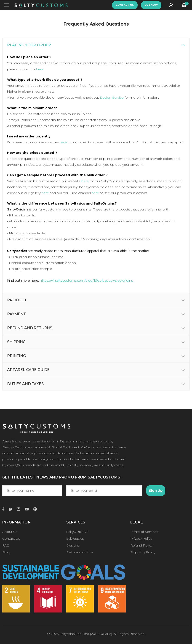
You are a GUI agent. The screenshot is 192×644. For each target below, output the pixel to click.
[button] (184, 5)
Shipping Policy (143, 552)
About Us (10, 532)
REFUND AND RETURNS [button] (30, 328)
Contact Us (11, 539)
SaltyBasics (75, 539)
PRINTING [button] (16, 356)
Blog (6, 552)
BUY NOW (151, 5)
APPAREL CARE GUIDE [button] (28, 370)
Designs (73, 545)
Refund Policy (141, 545)
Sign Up (156, 490)
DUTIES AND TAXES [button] (25, 384)
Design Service (112, 97)
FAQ (6, 545)
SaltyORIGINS (77, 532)
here (40, 69)
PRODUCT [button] (17, 300)
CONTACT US (125, 5)
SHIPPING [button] (16, 342)
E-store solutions (80, 552)
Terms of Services (144, 532)
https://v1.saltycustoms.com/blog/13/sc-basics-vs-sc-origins (86, 281)
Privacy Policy (141, 539)
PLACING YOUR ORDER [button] (29, 45)
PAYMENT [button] (16, 314)
